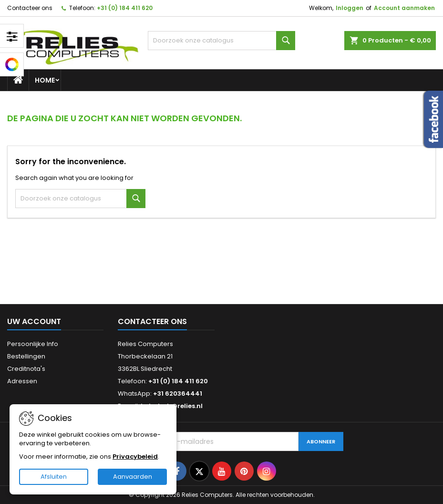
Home (45, 80)
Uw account (34, 321)
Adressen (22, 381)
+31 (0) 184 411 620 (125, 8)
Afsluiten (54, 477)
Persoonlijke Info (33, 344)
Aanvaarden (133, 477)
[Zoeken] (222, 41)
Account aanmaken (404, 8)
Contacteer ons (30, 8)
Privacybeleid (135, 457)
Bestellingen (26, 356)
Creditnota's (26, 369)
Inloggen (350, 8)
